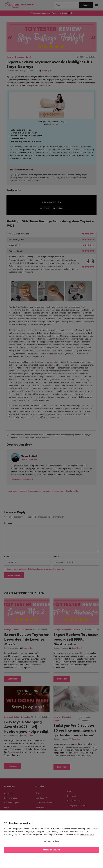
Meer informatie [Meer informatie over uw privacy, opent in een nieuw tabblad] (87, 835)
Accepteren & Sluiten (51, 850)
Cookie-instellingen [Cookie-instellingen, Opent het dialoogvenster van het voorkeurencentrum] (51, 841)
